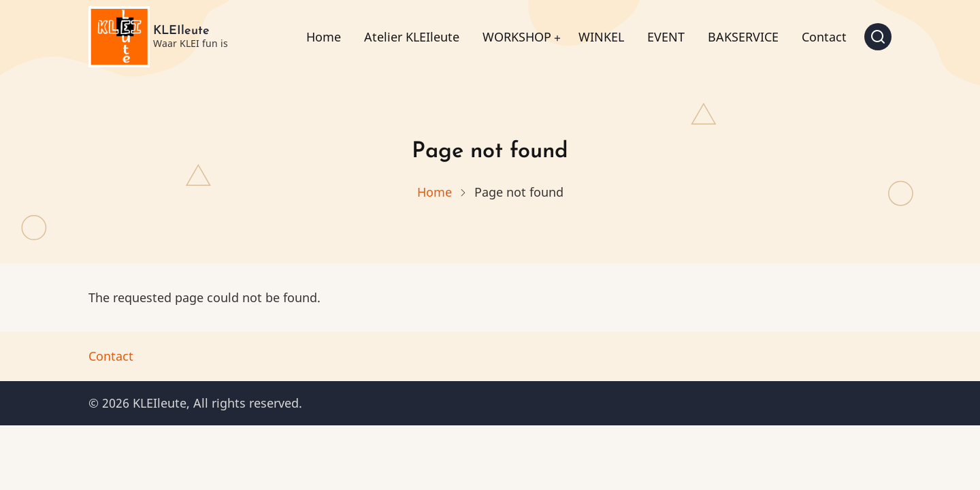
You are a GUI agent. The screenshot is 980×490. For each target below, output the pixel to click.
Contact (824, 37)
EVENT (666, 37)
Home (324, 37)
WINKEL (601, 37)
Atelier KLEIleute (412, 37)
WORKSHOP (517, 37)
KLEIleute (181, 31)
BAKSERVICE (743, 37)
